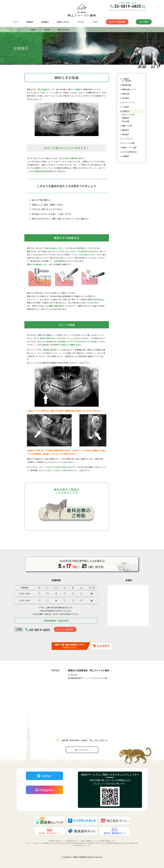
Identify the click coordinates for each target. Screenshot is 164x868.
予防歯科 (126, 98)
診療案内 (30, 22)
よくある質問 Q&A (129, 152)
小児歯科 (126, 107)
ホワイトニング (128, 102)
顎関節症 (126, 118)
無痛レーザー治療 (129, 147)
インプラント (127, 139)
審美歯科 (126, 130)
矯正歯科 (126, 134)
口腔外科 (126, 111)
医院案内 (45, 22)
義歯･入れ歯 (127, 126)
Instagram (44, 790)
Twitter (44, 776)
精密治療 (126, 94)
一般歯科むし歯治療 (126, 80)
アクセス (81, 22)
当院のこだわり (63, 22)
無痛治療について (129, 89)
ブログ (95, 22)
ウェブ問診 (144, 22)
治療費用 (126, 156)
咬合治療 (126, 121)
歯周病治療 (126, 85)
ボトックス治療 (128, 143)
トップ (16, 22)
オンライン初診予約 (117, 22)
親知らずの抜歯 (128, 115)
